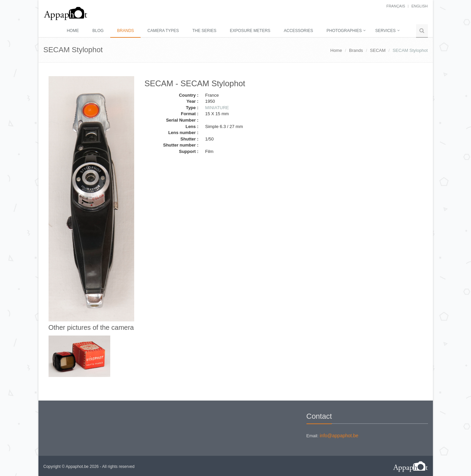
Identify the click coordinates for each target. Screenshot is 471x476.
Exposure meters (250, 31)
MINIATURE (217, 108)
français (396, 6)
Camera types (163, 31)
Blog (98, 31)
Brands (125, 31)
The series (204, 31)
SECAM (378, 50)
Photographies (344, 31)
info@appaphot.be (339, 436)
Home (73, 31)
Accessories (299, 31)
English (419, 6)
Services (385, 31)
